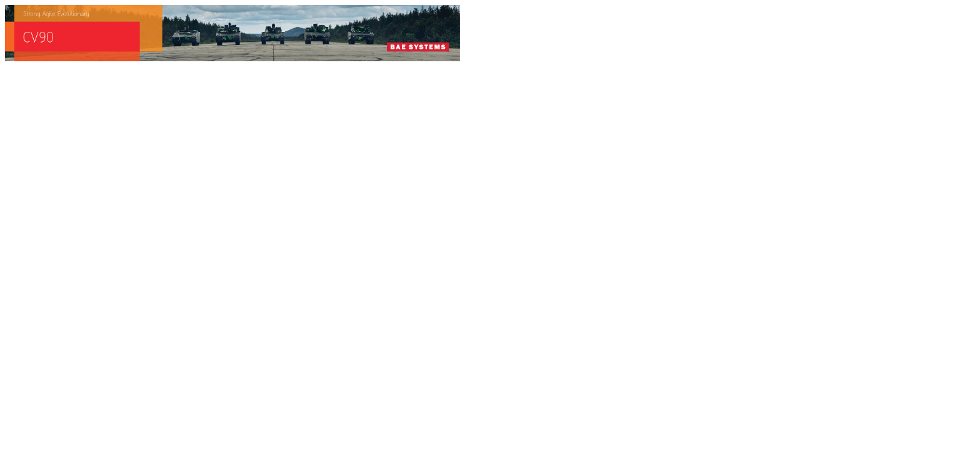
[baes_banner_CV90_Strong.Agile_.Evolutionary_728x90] (232, 58)
